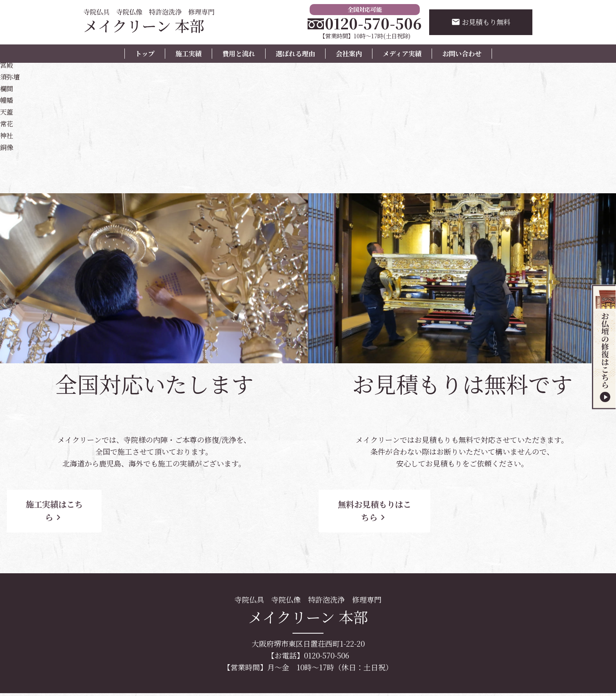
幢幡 (7, 99)
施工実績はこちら (73, 504)
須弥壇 (11, 76)
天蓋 (7, 111)
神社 (7, 135)
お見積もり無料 (479, 22)
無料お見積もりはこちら (381, 504)
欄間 (7, 88)
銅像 (7, 147)
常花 (7, 123)
